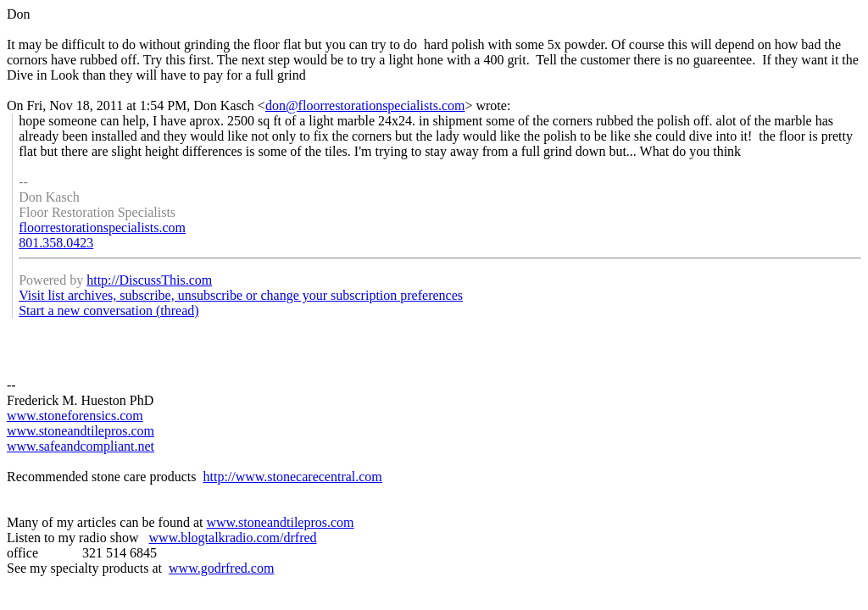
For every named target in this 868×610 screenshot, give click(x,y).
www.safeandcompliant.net (81, 446)
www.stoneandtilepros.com (81, 431)
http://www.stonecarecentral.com (292, 477)
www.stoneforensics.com (75, 416)
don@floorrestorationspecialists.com (365, 105)
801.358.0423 (56, 243)
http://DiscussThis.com (149, 280)
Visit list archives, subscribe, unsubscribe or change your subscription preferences (241, 295)
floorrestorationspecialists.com (102, 227)
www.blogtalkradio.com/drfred (233, 538)
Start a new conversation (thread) (108, 311)
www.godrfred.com (221, 568)
